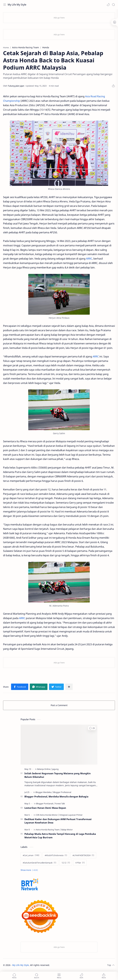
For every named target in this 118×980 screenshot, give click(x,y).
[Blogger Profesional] (62, 792)
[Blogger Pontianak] (45, 804)
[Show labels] (30, 870)
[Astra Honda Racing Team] (48, 830)
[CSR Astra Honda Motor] (47, 815)
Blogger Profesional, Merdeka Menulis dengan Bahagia (56, 796)
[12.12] (66, 863)
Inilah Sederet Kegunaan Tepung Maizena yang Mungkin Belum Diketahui (58, 775)
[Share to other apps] (69, 687)
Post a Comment (59, 705)
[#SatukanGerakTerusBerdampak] (39, 863)
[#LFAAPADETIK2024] (83, 855)
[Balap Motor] (67, 830)
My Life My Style (17, 5)
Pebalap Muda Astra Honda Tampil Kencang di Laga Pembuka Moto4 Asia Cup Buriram (60, 836)
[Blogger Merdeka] (44, 792)
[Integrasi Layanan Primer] (71, 815)
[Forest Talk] (60, 804)
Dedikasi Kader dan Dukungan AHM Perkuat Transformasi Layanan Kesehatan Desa (58, 821)
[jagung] (55, 769)
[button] (108, 5)
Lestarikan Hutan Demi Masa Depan (45, 808)
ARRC (89, 259)
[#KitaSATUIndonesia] (56, 855)
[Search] (113, 5)
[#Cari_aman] (31, 855)
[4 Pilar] (80, 863)
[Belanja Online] (44, 769)
